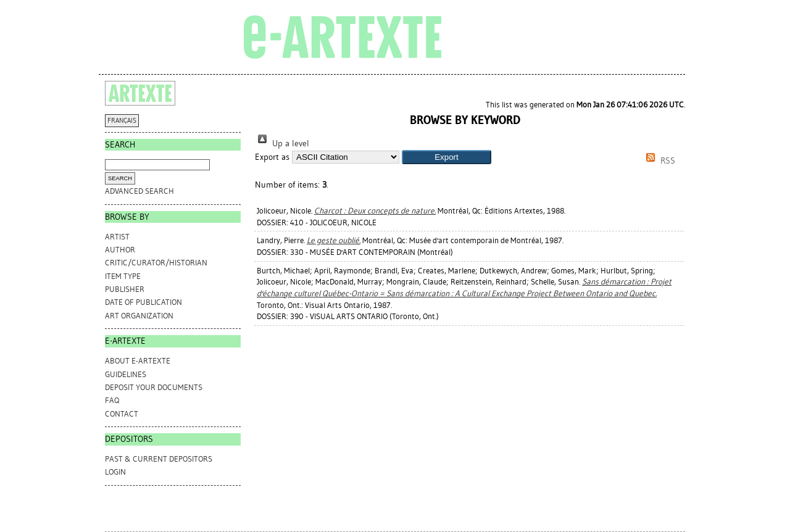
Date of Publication (143, 302)
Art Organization (139, 316)
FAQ (112, 400)
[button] (447, 157)
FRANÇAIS (122, 121)
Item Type (123, 276)
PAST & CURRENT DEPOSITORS (159, 459)
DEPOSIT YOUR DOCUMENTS (154, 387)
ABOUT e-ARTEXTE (138, 361)
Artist (117, 237)
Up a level (282, 143)
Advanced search (139, 191)
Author (120, 250)
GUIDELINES (126, 374)
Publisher (125, 289)
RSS (659, 161)
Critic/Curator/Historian (156, 263)
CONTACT (122, 414)
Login (115, 472)
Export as (272, 157)
